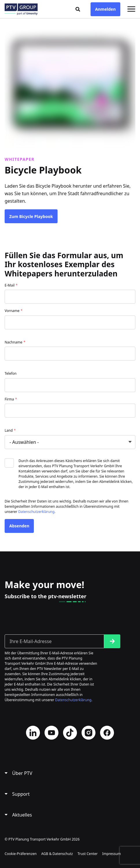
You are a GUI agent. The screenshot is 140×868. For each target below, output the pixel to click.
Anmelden (105, 9)
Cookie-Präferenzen (21, 854)
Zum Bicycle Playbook (31, 216)
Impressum (111, 854)
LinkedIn (33, 733)
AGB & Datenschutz (57, 854)
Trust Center (87, 854)
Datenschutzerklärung (36, 512)
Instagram (89, 733)
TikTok (70, 733)
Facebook (107, 733)
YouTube (51, 733)
